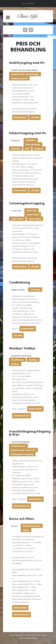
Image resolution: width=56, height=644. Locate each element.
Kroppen (39, 149)
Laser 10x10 (33, 215)
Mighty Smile (18, 290)
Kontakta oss (22, 416)
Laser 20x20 (35, 219)
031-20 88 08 (29, 3)
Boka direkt (20, 117)
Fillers (26, 530)
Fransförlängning (20, 442)
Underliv (16, 149)
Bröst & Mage (33, 144)
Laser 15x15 (17, 219)
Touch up (35, 290)
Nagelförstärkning (21, 356)
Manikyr (33, 360)
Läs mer (35, 117)
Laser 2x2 (16, 211)
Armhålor (31, 140)
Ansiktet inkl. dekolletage (25, 74)
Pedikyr (15, 364)
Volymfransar (18, 446)
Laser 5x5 (32, 210)
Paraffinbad (17, 360)
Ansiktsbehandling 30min (25, 70)
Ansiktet (16, 140)
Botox (14, 526)
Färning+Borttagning (22, 454)
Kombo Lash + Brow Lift (23, 450)
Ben (27, 149)
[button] (8, 17)
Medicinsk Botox (32, 526)
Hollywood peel (19, 78)
